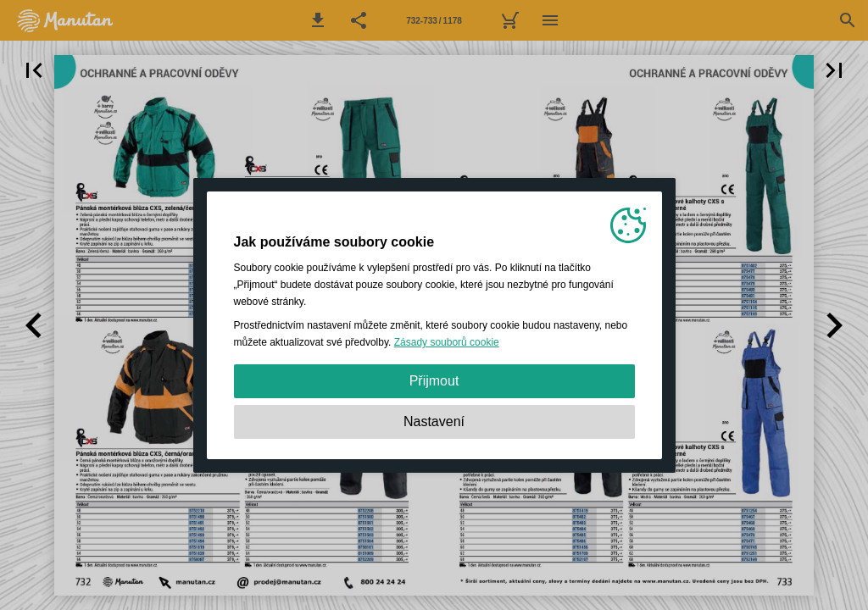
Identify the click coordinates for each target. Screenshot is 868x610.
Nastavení (434, 421)
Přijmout (434, 381)
